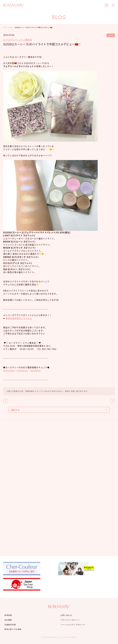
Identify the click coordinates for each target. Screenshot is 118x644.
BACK (6, 401)
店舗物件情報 (10, 625)
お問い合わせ (66, 615)
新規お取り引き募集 (13, 629)
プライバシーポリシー (70, 620)
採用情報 (8, 615)
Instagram (22, 370)
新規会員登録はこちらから (19, 318)
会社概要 (8, 620)
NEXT (112, 401)
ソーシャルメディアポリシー (73, 625)
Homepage (9, 370)
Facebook (35, 370)
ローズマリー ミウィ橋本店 (18, 40)
